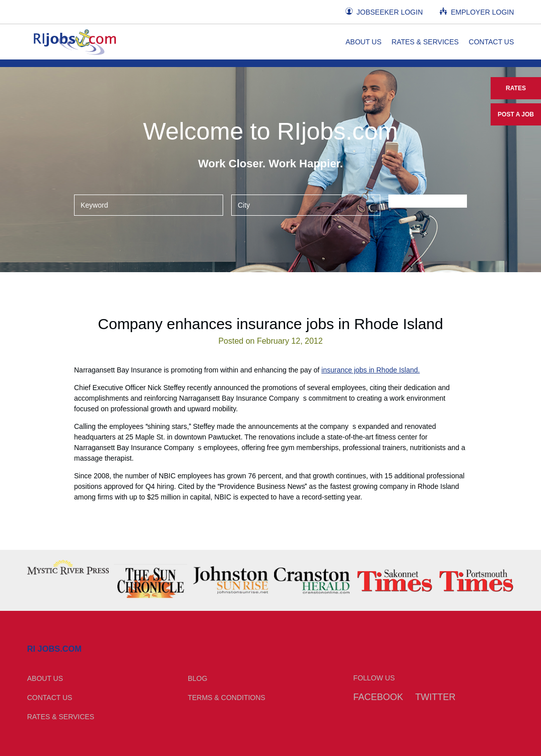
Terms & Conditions (227, 698)
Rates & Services (425, 42)
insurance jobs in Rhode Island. (370, 370)
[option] (68, 567)
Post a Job (516, 114)
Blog (198, 678)
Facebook (378, 697)
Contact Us (492, 42)
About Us (363, 42)
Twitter (435, 697)
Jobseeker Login (384, 12)
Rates (516, 88)
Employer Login (477, 12)
